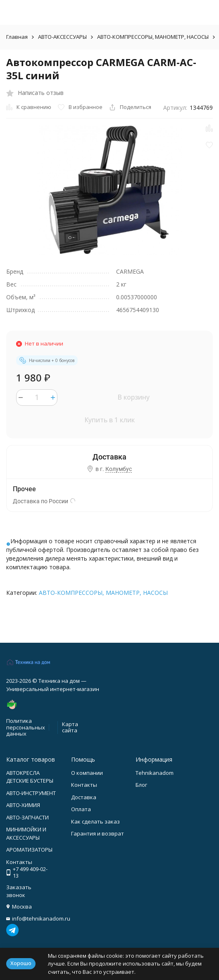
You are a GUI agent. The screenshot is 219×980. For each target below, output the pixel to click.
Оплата (81, 809)
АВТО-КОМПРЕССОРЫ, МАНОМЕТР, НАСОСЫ (153, 37)
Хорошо (21, 963)
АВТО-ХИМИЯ (23, 805)
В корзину (133, 397)
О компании (87, 773)
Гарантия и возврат (98, 833)
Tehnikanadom (155, 773)
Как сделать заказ (95, 821)
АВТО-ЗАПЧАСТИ (27, 817)
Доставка (84, 797)
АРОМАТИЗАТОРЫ (29, 850)
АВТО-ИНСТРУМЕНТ (31, 793)
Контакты (84, 785)
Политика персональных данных (26, 727)
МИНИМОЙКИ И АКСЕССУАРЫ (26, 833)
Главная (17, 37)
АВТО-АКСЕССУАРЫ (62, 37)
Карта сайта (70, 727)
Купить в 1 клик (109, 420)
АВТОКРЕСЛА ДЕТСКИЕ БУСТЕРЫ (30, 777)
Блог (141, 785)
